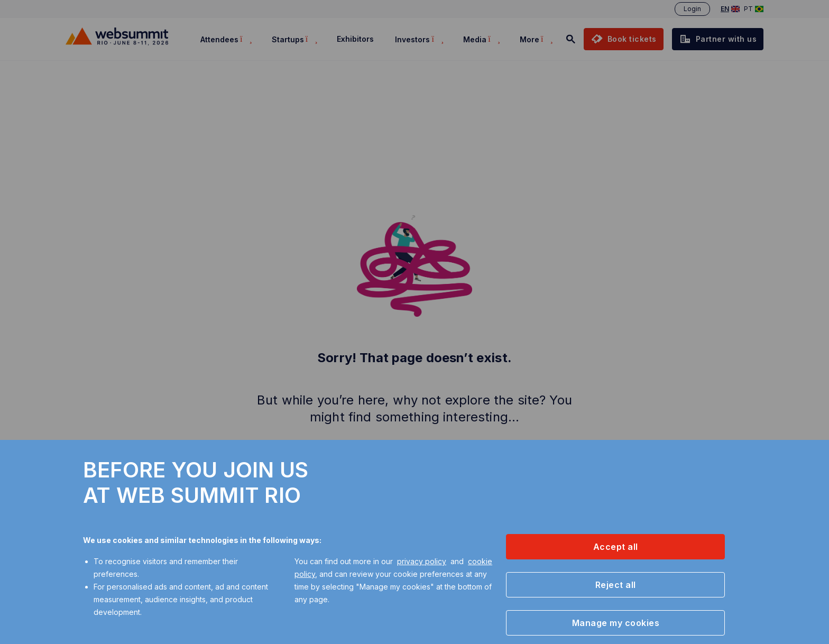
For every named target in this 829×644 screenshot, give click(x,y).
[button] (615, 547)
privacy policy (422, 561)
